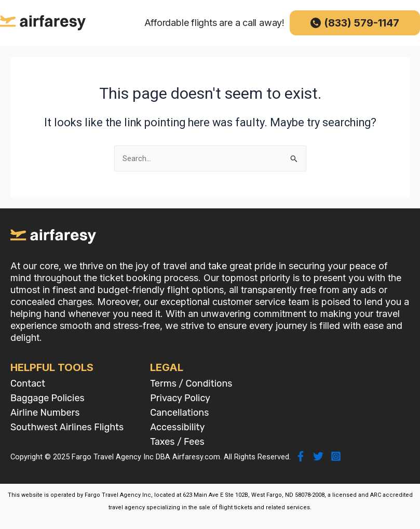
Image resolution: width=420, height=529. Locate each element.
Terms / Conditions (191, 383)
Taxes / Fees (177, 442)
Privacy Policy (180, 398)
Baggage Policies (48, 398)
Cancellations (179, 413)
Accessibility (177, 427)
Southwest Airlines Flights (67, 427)
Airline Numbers (45, 413)
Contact (28, 383)
